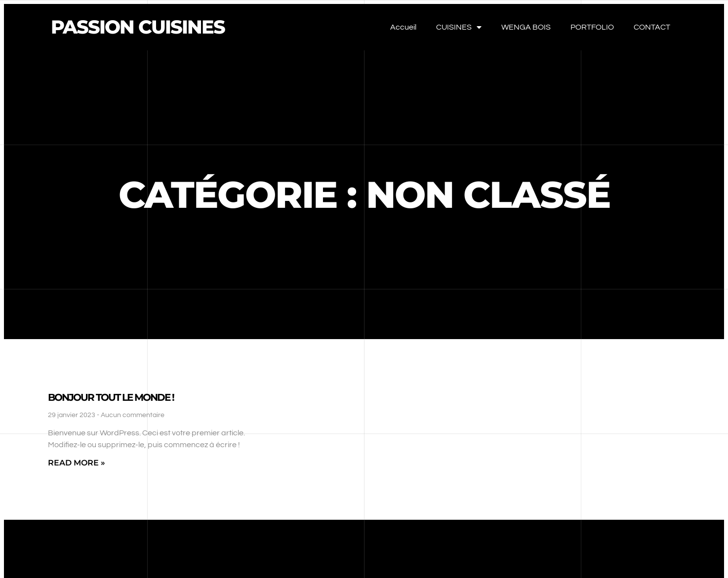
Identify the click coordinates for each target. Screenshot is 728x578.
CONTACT (652, 27)
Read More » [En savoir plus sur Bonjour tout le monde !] (77, 463)
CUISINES (459, 27)
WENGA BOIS (526, 27)
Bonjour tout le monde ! (111, 397)
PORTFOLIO (592, 27)
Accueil (403, 27)
